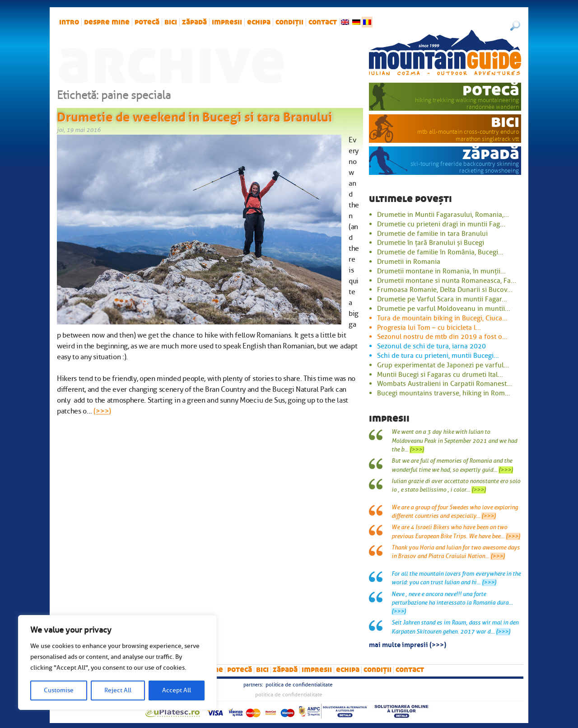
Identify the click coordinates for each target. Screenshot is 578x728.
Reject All (118, 690)
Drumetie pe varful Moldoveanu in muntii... (444, 309)
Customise (59, 690)
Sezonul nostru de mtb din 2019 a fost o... (442, 337)
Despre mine (107, 22)
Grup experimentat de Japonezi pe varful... (443, 365)
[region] (117, 662)
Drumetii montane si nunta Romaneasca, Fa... (447, 281)
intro (69, 22)
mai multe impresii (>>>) (408, 644)
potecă (147, 22)
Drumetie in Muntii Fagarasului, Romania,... (443, 215)
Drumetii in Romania (409, 262)
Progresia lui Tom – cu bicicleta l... (429, 328)
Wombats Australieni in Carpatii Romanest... (445, 384)
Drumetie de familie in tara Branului (432, 234)
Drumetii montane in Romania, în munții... (441, 271)
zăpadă (194, 22)
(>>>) (102, 411)
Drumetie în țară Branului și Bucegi (431, 243)
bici (171, 22)
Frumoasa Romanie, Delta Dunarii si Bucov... (445, 290)
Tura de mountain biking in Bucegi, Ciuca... (442, 318)
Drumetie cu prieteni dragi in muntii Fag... (441, 224)
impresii (227, 22)
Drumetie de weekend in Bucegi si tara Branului (195, 115)
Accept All (177, 690)
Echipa (259, 22)
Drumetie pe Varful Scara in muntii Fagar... (442, 299)
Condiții (289, 22)
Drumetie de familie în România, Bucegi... (440, 252)
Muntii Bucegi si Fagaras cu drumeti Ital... (440, 375)
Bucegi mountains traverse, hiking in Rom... (444, 393)
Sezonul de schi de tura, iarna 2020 (431, 346)
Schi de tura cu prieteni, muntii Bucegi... (438, 356)
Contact (323, 22)
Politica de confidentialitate (299, 685)
